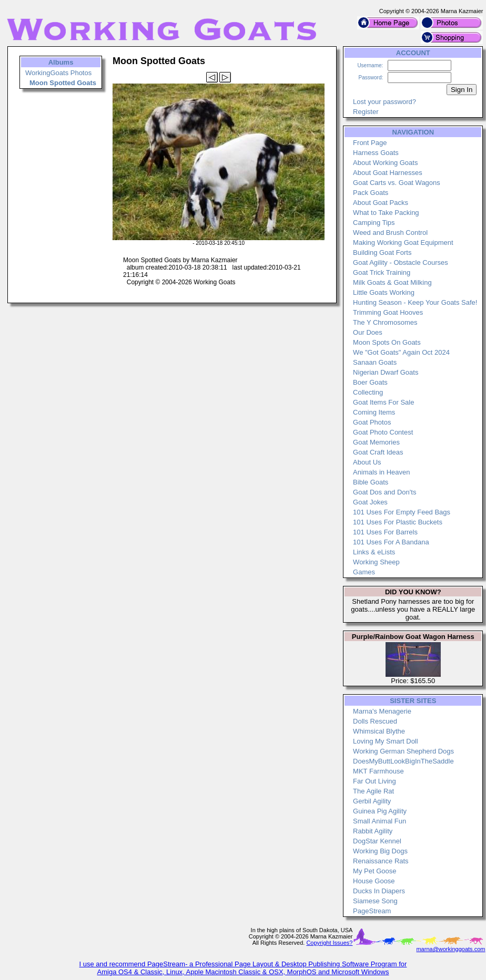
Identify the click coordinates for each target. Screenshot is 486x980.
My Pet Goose (374, 871)
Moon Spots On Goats (387, 342)
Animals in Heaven (381, 472)
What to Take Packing (386, 213)
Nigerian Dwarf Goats (386, 372)
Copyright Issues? (329, 943)
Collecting (368, 392)
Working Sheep (376, 562)
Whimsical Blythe (379, 731)
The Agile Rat (373, 791)
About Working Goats (385, 163)
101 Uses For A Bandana (391, 542)
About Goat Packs (381, 203)
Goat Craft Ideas (378, 452)
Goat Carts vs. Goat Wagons (397, 183)
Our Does (368, 332)
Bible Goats (371, 482)
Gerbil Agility (372, 801)
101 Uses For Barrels (385, 532)
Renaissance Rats (381, 861)
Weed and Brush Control (390, 233)
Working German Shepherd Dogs (403, 751)
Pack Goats (371, 193)
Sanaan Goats (375, 362)
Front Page (370, 143)
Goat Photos (372, 422)
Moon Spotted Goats (63, 83)
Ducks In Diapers (379, 891)
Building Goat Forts (382, 252)
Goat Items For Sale (383, 402)
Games (364, 572)
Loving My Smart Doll (386, 741)
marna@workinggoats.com (450, 949)
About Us (367, 462)
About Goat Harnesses (388, 173)
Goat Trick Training (382, 272)
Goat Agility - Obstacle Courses (401, 262)
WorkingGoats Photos (58, 73)
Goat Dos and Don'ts (384, 492)
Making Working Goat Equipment (403, 243)
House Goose (374, 881)
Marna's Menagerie (382, 711)
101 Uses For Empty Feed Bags (402, 512)
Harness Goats (376, 153)
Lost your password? (384, 102)
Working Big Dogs (380, 851)
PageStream (372, 911)
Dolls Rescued (375, 721)
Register (366, 112)
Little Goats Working (384, 292)
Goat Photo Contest (383, 432)
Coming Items (374, 412)
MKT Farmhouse (378, 771)
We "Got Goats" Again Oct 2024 (401, 352)
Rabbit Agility (373, 831)
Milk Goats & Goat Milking (392, 282)
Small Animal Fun (379, 821)
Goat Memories (376, 442)
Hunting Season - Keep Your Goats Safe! (415, 302)
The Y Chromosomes (385, 322)
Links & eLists (374, 552)
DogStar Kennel (377, 841)
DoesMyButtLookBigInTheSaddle (403, 761)
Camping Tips (374, 223)
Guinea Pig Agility (380, 811)
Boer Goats (370, 382)
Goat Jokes (370, 502)
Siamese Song (375, 901)
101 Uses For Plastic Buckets (398, 522)
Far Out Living (374, 781)
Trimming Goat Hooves (388, 312)
